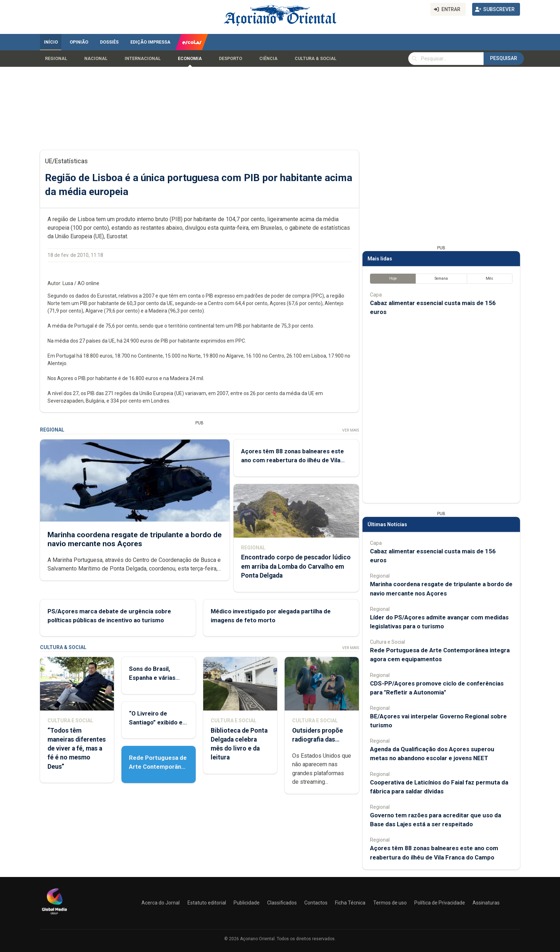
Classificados (282, 903)
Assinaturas (486, 903)
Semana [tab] (441, 278)
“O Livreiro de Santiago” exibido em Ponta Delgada (158, 722)
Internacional (143, 59)
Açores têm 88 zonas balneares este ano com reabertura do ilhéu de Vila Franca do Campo (292, 460)
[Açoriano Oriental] (54, 915)
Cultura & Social (316, 59)
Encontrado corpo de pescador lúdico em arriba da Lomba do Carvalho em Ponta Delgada (296, 566)
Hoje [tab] (393, 278)
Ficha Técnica (350, 903)
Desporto (231, 59)
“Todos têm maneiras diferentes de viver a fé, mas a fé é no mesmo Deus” (77, 749)
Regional (56, 59)
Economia (190, 59)
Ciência (268, 59)
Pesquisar (504, 58)
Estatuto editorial (207, 903)
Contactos (316, 903)
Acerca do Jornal (161, 903)
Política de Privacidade (440, 903)
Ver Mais (351, 430)
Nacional (96, 59)
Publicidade (247, 903)
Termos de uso (390, 903)
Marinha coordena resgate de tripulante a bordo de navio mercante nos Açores (135, 539)
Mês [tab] (489, 278)
